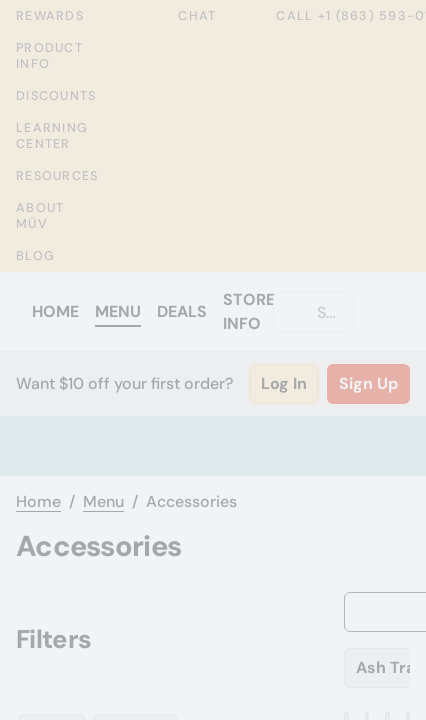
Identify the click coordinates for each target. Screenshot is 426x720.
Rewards (50, 15)
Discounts (56, 95)
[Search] (329, 312)
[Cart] (390, 312)
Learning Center (52, 136)
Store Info (249, 311)
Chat (183, 16)
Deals (182, 311)
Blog (35, 255)
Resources (57, 176)
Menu (118, 311)
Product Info (49, 56)
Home (55, 311)
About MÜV (40, 216)
